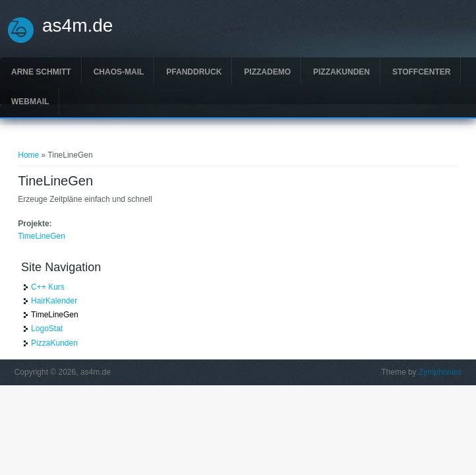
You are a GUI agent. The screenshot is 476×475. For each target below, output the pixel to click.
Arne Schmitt (41, 72)
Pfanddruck (194, 72)
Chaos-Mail (119, 72)
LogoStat (47, 329)
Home (28, 155)
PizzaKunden (342, 72)
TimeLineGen (42, 236)
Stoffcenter (421, 72)
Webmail (30, 102)
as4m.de (77, 26)
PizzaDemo (267, 72)
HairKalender (54, 301)
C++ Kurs (48, 287)
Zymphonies (440, 372)
